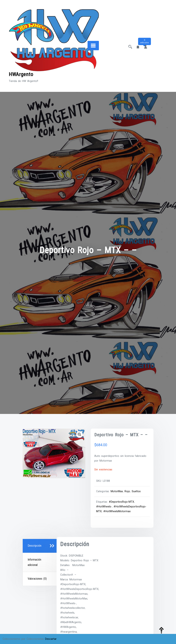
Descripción (35, 546)
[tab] (40, 546)
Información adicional (34, 562)
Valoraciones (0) (37, 579)
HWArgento (21, 74)
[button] (79, 434)
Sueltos (136, 491)
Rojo (127, 491)
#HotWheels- (104, 507)
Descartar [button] (51, 639)
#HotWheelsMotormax (117, 511)
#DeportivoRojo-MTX (121, 502)
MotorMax (117, 491)
